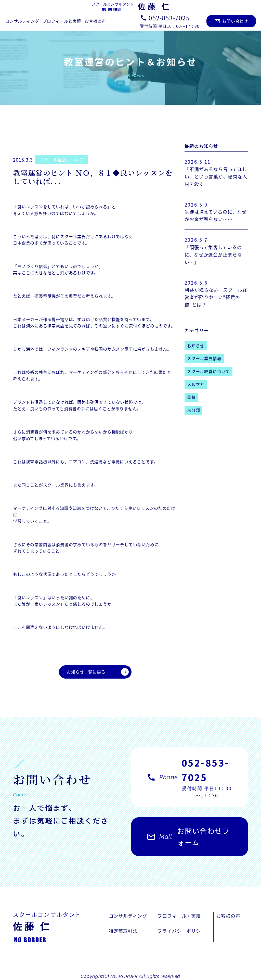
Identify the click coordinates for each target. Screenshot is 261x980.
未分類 (193, 410)
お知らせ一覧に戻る (98, 672)
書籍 (191, 397)
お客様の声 (95, 21)
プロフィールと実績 (62, 21)
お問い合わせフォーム (188, 839)
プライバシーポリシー (182, 931)
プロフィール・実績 (179, 916)
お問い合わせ (231, 21)
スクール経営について (62, 160)
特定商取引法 (123, 931)
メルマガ (196, 384)
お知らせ (196, 346)
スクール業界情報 (204, 358)
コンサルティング (22, 21)
